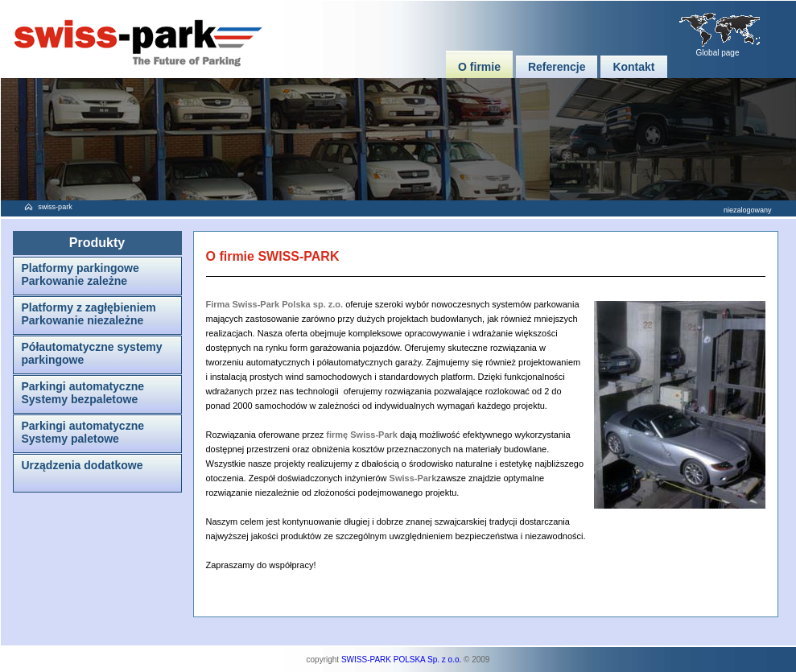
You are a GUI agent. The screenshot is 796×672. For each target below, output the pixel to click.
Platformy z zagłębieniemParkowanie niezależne (89, 314)
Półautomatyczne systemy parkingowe (92, 353)
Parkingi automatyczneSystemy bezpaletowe (83, 393)
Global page (718, 53)
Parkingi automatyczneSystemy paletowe (83, 432)
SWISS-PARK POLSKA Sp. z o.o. (401, 660)
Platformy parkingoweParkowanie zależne (80, 274)
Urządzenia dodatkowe (82, 465)
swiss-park (55, 207)
